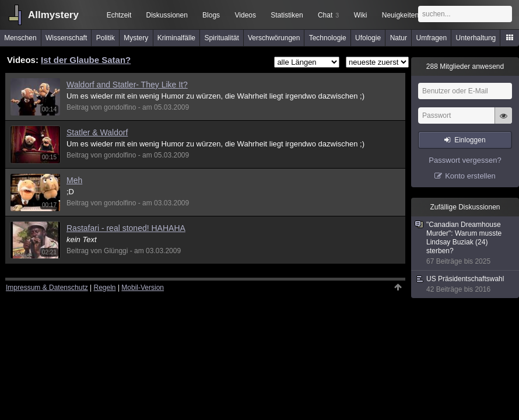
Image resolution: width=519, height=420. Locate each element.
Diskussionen (166, 15)
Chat (328, 15)
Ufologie (368, 38)
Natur (399, 38)
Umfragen (432, 38)
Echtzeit (119, 15)
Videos (246, 15)
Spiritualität (221, 38)
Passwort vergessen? (465, 160)
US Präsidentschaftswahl (466, 284)
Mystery (136, 38)
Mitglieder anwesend (465, 66)
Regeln (105, 288)
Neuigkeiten (400, 15)
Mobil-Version (143, 288)
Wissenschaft (66, 38)
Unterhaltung (476, 38)
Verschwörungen (274, 38)
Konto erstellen (470, 176)
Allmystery (53, 15)
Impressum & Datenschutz (47, 288)
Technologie (328, 38)
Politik (106, 38)
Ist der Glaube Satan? (86, 60)
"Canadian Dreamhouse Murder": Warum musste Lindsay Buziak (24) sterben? (466, 243)
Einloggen (470, 140)
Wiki (361, 15)
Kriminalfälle (176, 38)
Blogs (211, 15)
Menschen (20, 38)
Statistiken (287, 15)
